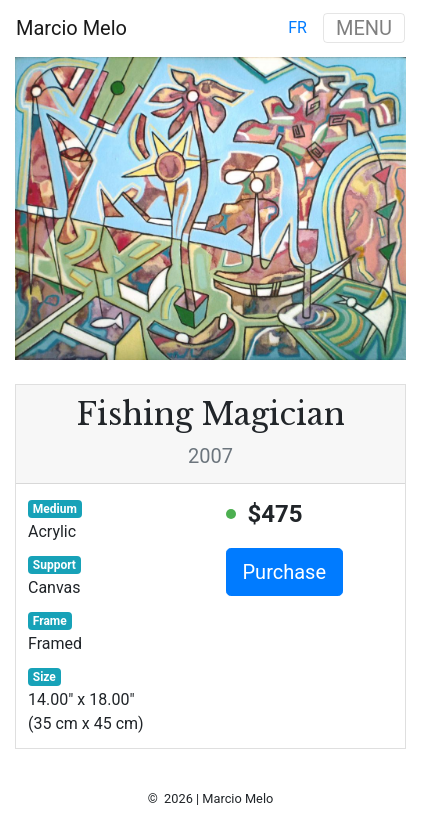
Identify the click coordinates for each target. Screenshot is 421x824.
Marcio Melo (71, 28)
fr (297, 27)
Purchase (285, 572)
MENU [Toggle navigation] (364, 28)
